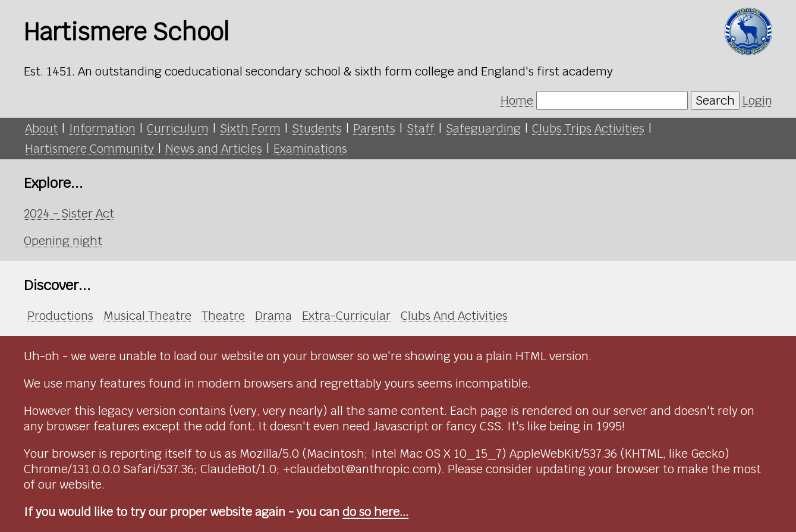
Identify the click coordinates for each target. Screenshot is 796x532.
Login (757, 100)
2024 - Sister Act (69, 213)
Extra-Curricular (346, 316)
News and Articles (214, 149)
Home (517, 100)
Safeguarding (483, 128)
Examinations (310, 149)
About (41, 128)
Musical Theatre (147, 316)
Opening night (63, 241)
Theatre (223, 316)
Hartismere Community (89, 149)
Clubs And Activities (454, 316)
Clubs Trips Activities (588, 128)
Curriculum (178, 128)
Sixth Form (250, 128)
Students (317, 128)
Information (102, 128)
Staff (421, 128)
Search (715, 100)
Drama (273, 316)
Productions (60, 316)
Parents (374, 128)
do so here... (375, 512)
